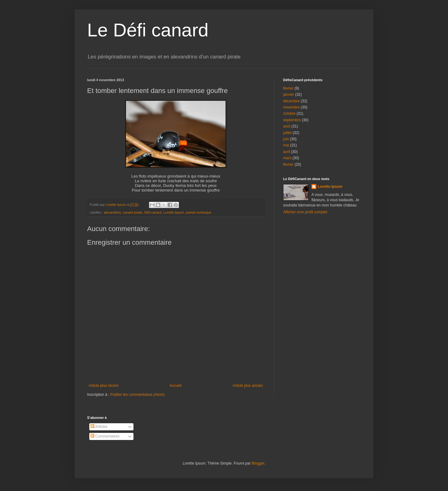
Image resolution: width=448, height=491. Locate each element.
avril (287, 152)
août (287, 126)
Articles (99, 427)
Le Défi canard (148, 30)
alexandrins (112, 212)
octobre (289, 113)
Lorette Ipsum (174, 212)
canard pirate (133, 212)
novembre (291, 107)
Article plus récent (103, 386)
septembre (292, 120)
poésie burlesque (198, 212)
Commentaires (105, 436)
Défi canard (153, 212)
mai (286, 145)
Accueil (176, 386)
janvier (289, 95)
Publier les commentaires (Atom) (138, 395)
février (288, 88)
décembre (291, 101)
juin (286, 139)
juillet (287, 133)
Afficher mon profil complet (305, 212)
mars (287, 158)
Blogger (258, 463)
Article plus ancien (248, 386)
